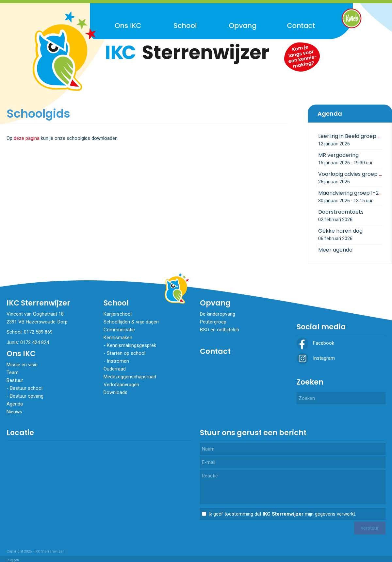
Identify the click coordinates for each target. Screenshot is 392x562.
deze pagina (27, 138)
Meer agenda (335, 250)
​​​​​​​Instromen (118, 361)
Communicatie (119, 330)
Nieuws (14, 412)
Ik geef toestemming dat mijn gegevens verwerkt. (282, 514)
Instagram (316, 358)
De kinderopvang (218, 314)
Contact (215, 351)
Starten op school (126, 353)
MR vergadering (338, 155)
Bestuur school (26, 388)
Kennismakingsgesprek (131, 345)
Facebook (315, 343)
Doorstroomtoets (341, 212)
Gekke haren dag (340, 231)
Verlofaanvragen (121, 385)
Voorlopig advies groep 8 (350, 174)
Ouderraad (115, 369)
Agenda (15, 404)
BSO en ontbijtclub (220, 330)
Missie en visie (22, 365)
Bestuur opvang (27, 396)
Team (13, 372)
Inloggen (13, 560)
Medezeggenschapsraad (130, 377)
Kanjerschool (118, 314)
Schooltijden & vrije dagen (131, 322)
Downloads (115, 392)
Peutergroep (213, 322)
